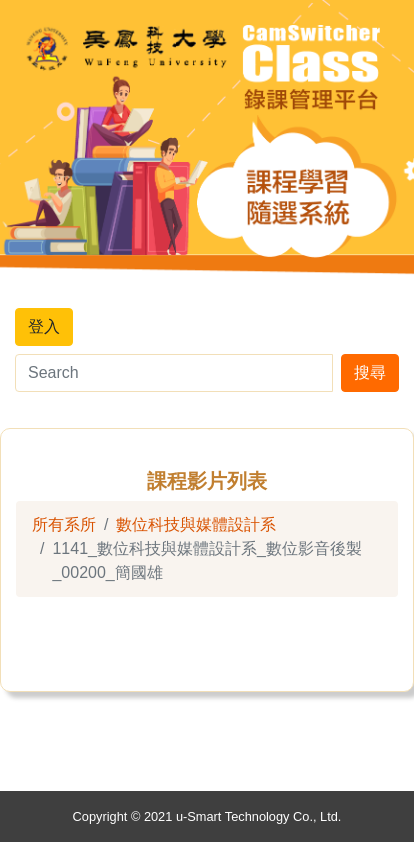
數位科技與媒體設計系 (196, 524)
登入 (44, 326)
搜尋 (370, 372)
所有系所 (64, 524)
